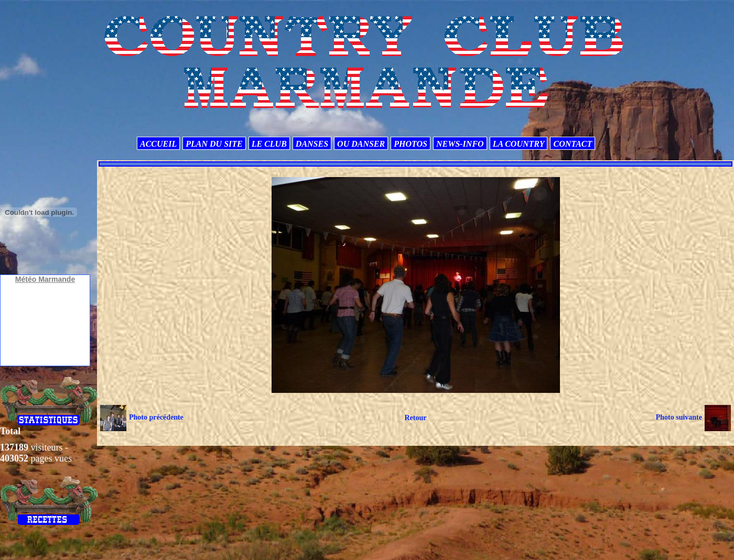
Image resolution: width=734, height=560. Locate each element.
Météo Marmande (45, 279)
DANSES (312, 144)
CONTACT (573, 144)
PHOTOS (411, 144)
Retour (415, 418)
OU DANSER (361, 144)
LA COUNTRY (519, 144)
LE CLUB (269, 144)
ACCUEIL (158, 144)
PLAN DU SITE (214, 144)
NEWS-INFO (460, 144)
